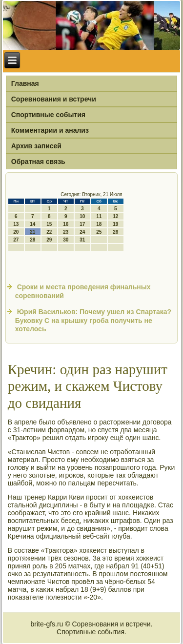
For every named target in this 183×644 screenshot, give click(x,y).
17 (82, 224)
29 (49, 240)
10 (82, 216)
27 (16, 240)
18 (99, 224)
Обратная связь (38, 161)
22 (49, 232)
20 (16, 232)
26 (115, 232)
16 (66, 224)
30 (66, 240)
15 (49, 224)
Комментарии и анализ (50, 130)
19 (115, 224)
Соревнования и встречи (54, 99)
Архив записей (36, 146)
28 (32, 240)
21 (32, 232)
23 (66, 232)
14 (32, 224)
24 (82, 232)
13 (16, 224)
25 (99, 232)
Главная (25, 83)
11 (99, 216)
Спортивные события (48, 115)
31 (82, 240)
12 (115, 216)
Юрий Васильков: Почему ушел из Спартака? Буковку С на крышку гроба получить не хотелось (93, 320)
